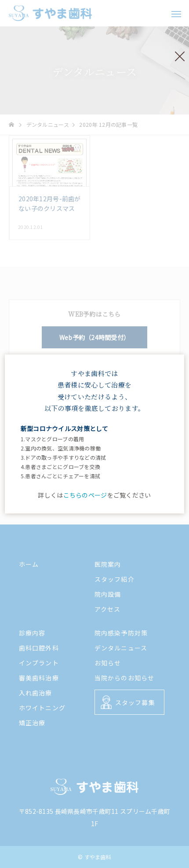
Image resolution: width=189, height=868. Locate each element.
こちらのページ (85, 495)
